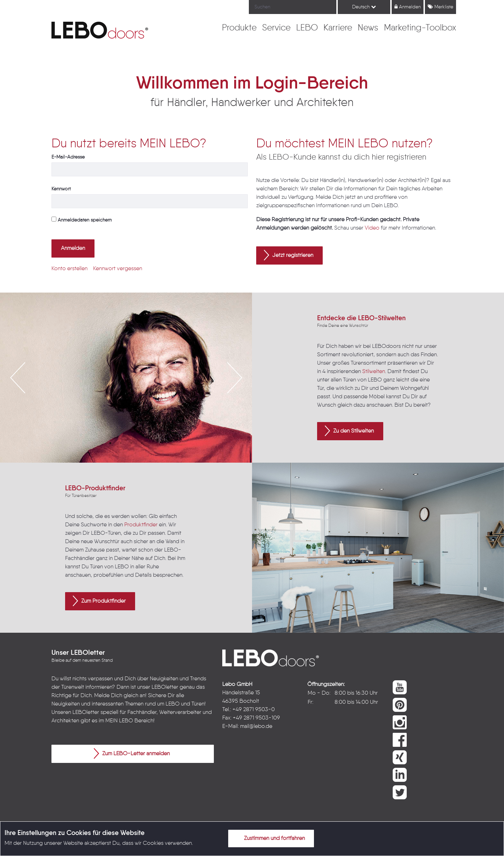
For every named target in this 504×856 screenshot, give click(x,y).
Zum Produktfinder (99, 601)
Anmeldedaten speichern (82, 220)
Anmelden (408, 7)
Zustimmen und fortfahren (270, 838)
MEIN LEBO (119, 721)
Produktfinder (141, 525)
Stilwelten (374, 372)
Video (372, 228)
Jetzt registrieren (289, 255)
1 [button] (110, 443)
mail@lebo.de (256, 727)
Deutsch (364, 7)
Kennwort (61, 189)
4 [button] (142, 443)
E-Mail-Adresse (68, 157)
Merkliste (440, 7)
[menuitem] (239, 28)
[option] (126, 378)
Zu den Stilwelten (349, 431)
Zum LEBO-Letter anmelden (132, 753)
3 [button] (131, 443)
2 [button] (121, 443)
